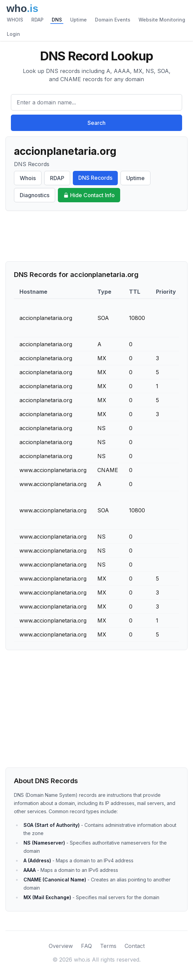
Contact (135, 946)
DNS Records (95, 178)
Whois (28, 178)
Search (96, 123)
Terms (108, 946)
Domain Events (113, 20)
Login (13, 34)
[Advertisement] (96, 236)
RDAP (37, 20)
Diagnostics (35, 195)
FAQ (86, 946)
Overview (61, 946)
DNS (57, 20)
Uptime (78, 20)
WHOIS (15, 20)
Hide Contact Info (89, 195)
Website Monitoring (162, 20)
